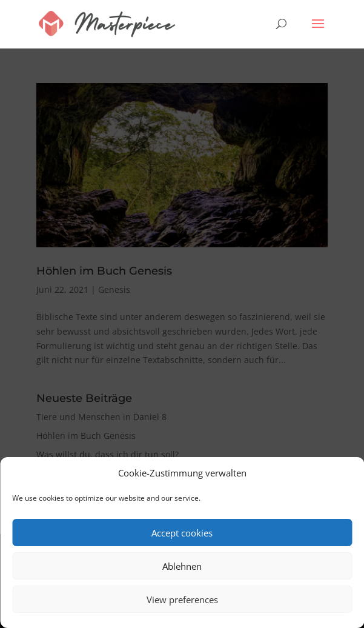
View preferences (182, 600)
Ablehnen (182, 566)
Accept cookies (182, 533)
